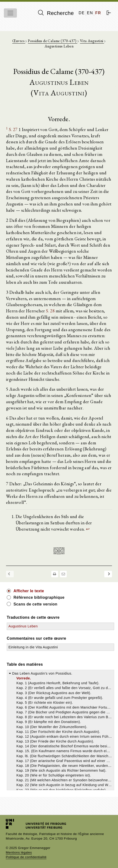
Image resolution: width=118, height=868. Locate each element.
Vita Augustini (92, 41)
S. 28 (50, 311)
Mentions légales (19, 852)
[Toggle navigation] (10, 13)
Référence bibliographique (39, 597)
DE (82, 13)
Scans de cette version (35, 604)
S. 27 (13, 129)
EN (90, 13)
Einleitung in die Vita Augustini (33, 647)
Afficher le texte (29, 591)
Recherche (56, 13)
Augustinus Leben (23, 626)
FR (98, 13)
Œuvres (19, 41)
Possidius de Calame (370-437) (53, 41)
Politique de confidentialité (26, 857)
